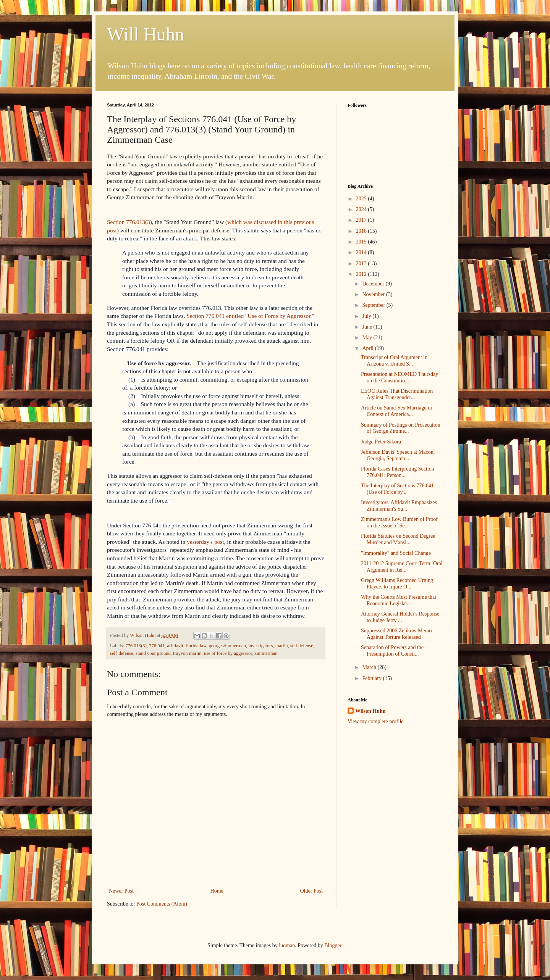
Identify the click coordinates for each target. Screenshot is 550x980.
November (374, 294)
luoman (287, 945)
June (368, 327)
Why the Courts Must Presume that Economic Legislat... (399, 600)
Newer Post (121, 891)
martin (282, 646)
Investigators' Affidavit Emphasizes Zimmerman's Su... (399, 506)
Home (217, 891)
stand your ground (153, 653)
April (368, 348)
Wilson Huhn (370, 711)
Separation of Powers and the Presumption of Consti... (392, 651)
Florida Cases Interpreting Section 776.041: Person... (398, 472)
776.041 (157, 646)
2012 (362, 274)
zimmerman (266, 653)
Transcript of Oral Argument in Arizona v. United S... (394, 361)
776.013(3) (136, 646)
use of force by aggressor (228, 653)
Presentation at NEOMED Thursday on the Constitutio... (400, 377)
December (374, 284)
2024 (362, 209)
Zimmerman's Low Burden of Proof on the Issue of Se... (399, 522)
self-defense (122, 653)
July (367, 316)
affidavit (175, 646)
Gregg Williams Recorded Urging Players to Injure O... (397, 583)
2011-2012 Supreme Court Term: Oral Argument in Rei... (402, 567)
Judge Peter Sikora (381, 442)
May (368, 338)
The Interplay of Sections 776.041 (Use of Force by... (397, 489)
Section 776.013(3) (129, 222)
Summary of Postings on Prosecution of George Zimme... (401, 428)
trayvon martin (187, 653)
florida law (196, 646)
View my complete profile (376, 721)
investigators (260, 646)
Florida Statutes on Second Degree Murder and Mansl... (398, 539)
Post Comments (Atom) (162, 904)
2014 (362, 252)
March (370, 667)
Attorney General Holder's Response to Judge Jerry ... (400, 617)
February (372, 678)
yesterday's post (205, 542)
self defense (302, 646)
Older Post (312, 891)
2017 (362, 220)
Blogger (333, 945)
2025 (362, 199)
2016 (362, 231)
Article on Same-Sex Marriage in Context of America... (396, 411)
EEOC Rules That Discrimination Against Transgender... (397, 394)
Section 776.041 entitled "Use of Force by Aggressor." (250, 316)
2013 (362, 264)
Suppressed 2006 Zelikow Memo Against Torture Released (396, 634)
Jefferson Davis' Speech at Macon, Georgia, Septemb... (398, 455)
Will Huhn (146, 34)
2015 (362, 242)
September (374, 305)
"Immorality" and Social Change (396, 553)
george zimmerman (227, 646)
